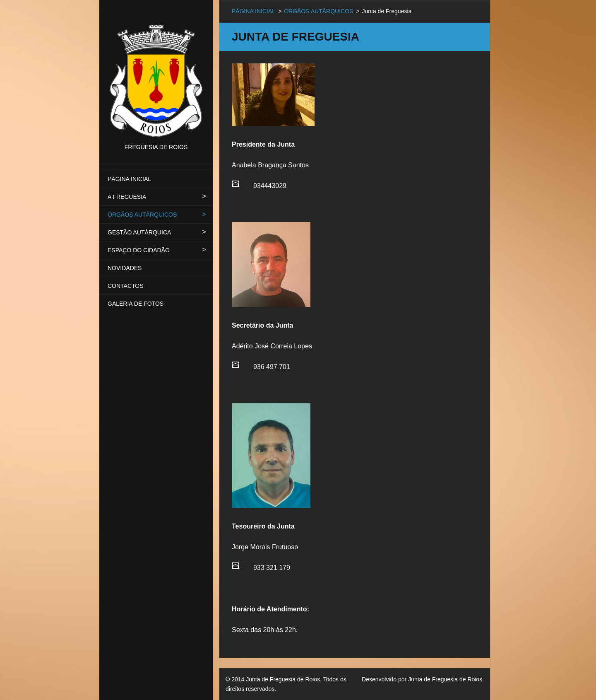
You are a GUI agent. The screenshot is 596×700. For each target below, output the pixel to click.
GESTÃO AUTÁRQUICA (139, 232)
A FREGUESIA (127, 197)
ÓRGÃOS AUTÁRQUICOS (142, 215)
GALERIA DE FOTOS (136, 304)
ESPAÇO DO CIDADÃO (139, 250)
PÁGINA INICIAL (129, 179)
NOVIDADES (125, 268)
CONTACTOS (126, 286)
